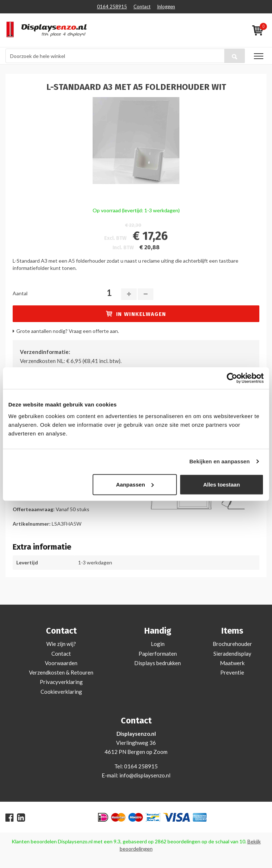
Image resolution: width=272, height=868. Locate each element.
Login (158, 644)
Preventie (232, 672)
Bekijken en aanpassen (219, 461)
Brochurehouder (232, 644)
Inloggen (166, 7)
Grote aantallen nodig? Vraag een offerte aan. (68, 331)
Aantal (20, 293)
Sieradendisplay (232, 654)
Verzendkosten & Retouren (61, 672)
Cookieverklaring (61, 692)
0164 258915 (112, 7)
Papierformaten (158, 654)
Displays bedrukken (158, 663)
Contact (142, 7)
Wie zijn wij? (61, 644)
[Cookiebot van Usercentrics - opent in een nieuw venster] (232, 378)
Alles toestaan (222, 484)
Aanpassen (135, 484)
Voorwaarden (61, 663)
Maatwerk (232, 663)
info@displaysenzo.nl (145, 775)
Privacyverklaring (61, 682)
